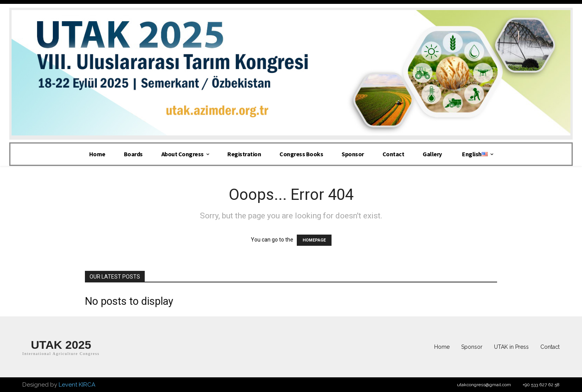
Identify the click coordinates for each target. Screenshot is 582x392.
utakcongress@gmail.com (484, 385)
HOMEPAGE (314, 240)
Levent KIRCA (77, 385)
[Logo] (61, 347)
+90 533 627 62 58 (541, 385)
